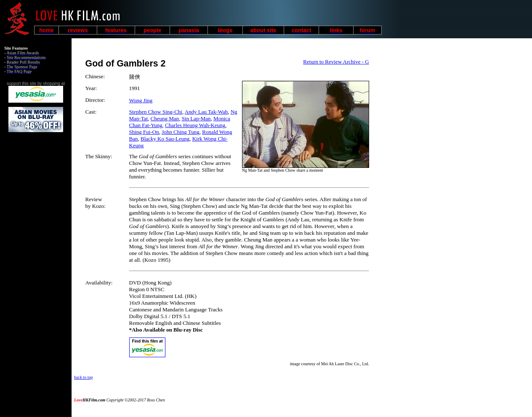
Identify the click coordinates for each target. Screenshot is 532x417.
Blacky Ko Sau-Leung (165, 139)
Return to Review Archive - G (336, 62)
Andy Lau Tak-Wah (206, 112)
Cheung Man (165, 118)
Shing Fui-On (144, 132)
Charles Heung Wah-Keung (195, 125)
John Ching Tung (181, 132)
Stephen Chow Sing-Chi (156, 112)
